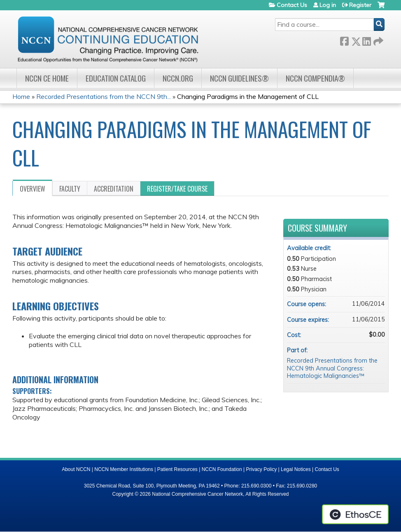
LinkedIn (366, 40)
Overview (33, 189)
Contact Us (292, 5)
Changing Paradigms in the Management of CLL (248, 96)
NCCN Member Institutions (124, 469)
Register (360, 5)
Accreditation (114, 189)
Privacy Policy (262, 469)
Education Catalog (116, 78)
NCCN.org (178, 78)
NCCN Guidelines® (239, 78)
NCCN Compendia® (315, 78)
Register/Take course (177, 189)
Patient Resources (177, 469)
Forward (378, 40)
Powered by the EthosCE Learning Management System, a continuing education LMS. (355, 514)
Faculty (70, 189)
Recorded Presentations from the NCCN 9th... (104, 96)
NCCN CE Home (47, 78)
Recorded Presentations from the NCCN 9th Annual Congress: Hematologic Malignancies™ (332, 368)
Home (21, 96)
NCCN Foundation (222, 469)
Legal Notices (296, 469)
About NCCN (76, 469)
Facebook (344, 40)
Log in (328, 5)
